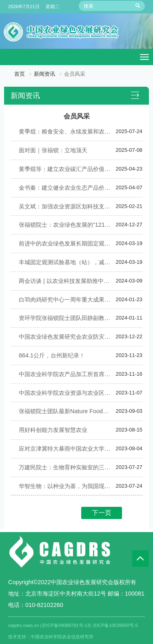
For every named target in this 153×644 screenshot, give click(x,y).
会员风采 (75, 74)
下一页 (102, 513)
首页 (20, 74)
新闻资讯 (44, 74)
